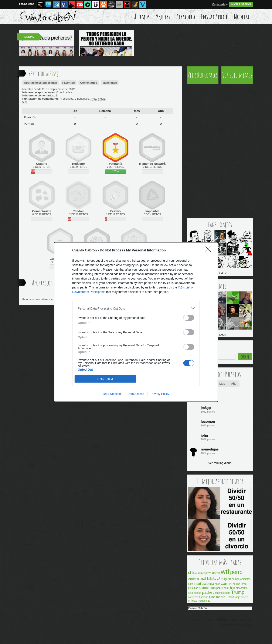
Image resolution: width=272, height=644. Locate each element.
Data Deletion (112, 394)
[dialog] (136, 322)
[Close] (210, 251)
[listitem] (136, 308)
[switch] (189, 318)
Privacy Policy (160, 394)
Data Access (136, 394)
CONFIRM (105, 379)
